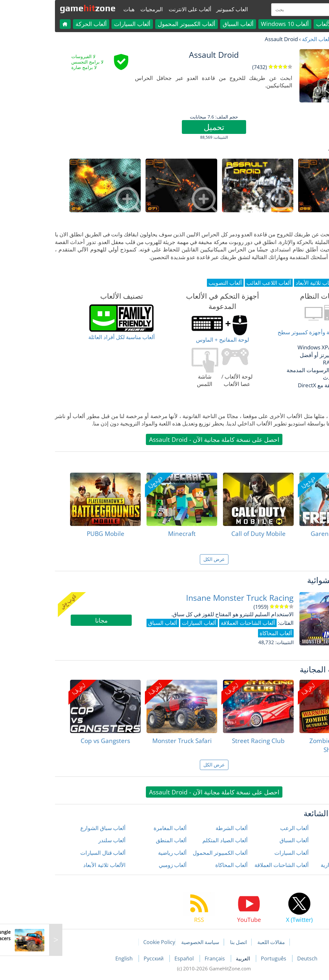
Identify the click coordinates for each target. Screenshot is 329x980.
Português (225, 958)
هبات (80, 9)
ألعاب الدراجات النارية (296, 865)
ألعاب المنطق (122, 840)
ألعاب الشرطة (182, 828)
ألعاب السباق (189, 24)
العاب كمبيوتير (183, 9)
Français (166, 958)
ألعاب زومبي (123, 865)
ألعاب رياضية (123, 853)
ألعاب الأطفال (305, 840)
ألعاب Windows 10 (235, 24)
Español (135, 958)
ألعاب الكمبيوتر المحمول (137, 24)
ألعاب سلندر (62, 840)
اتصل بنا (189, 942)
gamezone (38, 8)
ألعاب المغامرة (121, 828)
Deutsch (258, 958)
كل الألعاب (279, 24)
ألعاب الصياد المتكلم (176, 840)
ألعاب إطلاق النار (302, 828)
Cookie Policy (110, 942)
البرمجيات (102, 9)
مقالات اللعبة (222, 942)
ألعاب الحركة (42, 24)
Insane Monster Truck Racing (190, 598)
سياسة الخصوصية (151, 942)
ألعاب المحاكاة (182, 865)
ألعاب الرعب (245, 828)
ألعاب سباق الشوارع (53, 828)
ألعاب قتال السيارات (53, 853)
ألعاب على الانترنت (141, 9)
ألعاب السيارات (83, 24)
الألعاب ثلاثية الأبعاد (55, 865)
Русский (105, 958)
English (75, 958)
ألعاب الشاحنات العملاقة (232, 865)
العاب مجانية (300, 39)
